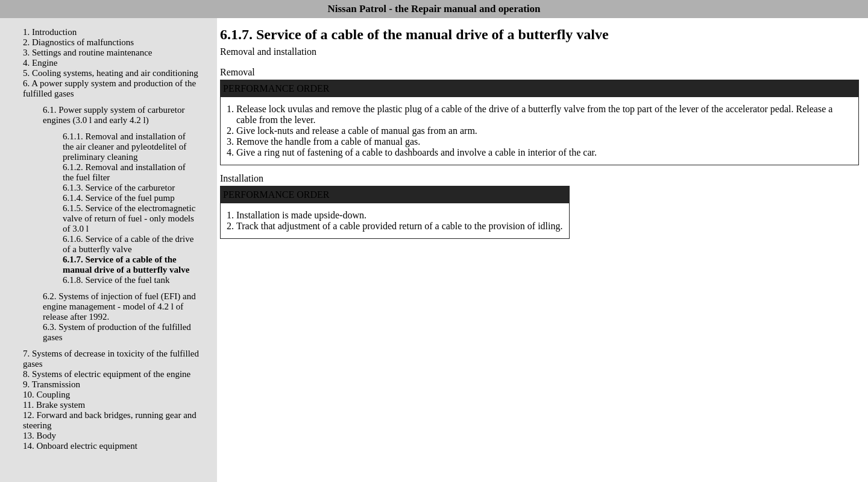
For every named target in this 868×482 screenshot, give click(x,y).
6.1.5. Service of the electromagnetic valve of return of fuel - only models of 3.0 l (129, 218)
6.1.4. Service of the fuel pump (119, 198)
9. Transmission (52, 384)
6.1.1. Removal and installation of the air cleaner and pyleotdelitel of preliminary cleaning (124, 147)
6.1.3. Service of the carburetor (119, 188)
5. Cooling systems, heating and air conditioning (111, 73)
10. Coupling (46, 395)
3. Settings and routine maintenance (88, 52)
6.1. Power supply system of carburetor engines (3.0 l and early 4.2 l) (114, 115)
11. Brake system (54, 405)
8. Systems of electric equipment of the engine (107, 374)
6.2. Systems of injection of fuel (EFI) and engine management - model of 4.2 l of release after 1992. (119, 306)
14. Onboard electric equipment (80, 446)
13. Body (39, 436)
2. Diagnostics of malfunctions (78, 42)
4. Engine (40, 63)
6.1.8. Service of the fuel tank (116, 280)
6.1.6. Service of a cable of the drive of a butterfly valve (128, 244)
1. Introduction (50, 32)
